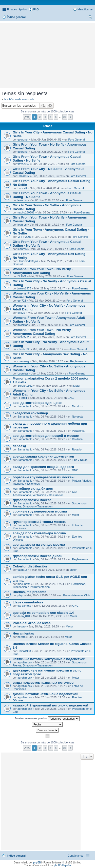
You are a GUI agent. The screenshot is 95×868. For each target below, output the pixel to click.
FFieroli (22, 398)
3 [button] (45, 117)
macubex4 (24, 584)
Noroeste (78, 417)
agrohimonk (25, 662)
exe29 (21, 313)
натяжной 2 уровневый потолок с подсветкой (50, 705)
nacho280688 (26, 212)
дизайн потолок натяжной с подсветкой (45, 694)
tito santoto (24, 606)
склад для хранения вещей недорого (43, 467)
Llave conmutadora (28, 602)
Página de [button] (27, 117)
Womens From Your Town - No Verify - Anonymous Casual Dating (43, 332)
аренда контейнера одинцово (37, 403)
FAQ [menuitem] (36, 9)
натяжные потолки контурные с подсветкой (49, 659)
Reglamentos (78, 361)
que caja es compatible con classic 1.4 (43, 613)
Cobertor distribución (30, 566)
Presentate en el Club (77, 595)
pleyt (20, 595)
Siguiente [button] (70, 117)
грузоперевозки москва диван (37, 556)
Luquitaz (23, 373)
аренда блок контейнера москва (39, 533)
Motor (77, 386)
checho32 (24, 349)
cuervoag (23, 361)
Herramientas (23, 633)
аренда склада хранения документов (43, 456)
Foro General (77, 140)
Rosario (77, 449)
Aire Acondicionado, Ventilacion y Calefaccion (45, 494)
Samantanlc (25, 406)
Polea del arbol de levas (32, 623)
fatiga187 (23, 570)
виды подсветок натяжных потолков (43, 683)
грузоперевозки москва (32, 500)
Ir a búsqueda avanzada (19, 99)
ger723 (22, 301)
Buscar (43, 106)
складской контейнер (30, 413)
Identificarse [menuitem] (85, 9)
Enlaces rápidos (17, 9)
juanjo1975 (24, 288)
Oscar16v (23, 176)
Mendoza (78, 406)
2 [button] (40, 117)
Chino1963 (24, 651)
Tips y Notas (80, 460)
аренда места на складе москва (39, 545)
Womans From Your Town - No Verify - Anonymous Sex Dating (43, 271)
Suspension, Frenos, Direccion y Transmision (50, 505)
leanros (22, 200)
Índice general (16, 856)
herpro (22, 626)
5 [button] (56, 117)
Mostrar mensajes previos (47, 719)
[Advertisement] (48, 32)
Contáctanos (75, 856)
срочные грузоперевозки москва (40, 511)
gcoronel (23, 140)
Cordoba (77, 439)
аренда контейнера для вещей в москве (46, 436)
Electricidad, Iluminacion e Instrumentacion (49, 585)
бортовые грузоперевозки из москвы (44, 477)
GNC (70, 398)
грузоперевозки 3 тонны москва (39, 522)
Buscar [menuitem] (91, 17)
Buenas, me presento (30, 592)
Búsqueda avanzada (50, 106)
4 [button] (51, 117)
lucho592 (23, 337)
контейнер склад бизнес (33, 489)
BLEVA (22, 276)
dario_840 (24, 616)
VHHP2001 (24, 237)
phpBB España (62, 865)
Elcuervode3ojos (28, 261)
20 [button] (65, 117)
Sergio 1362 (25, 386)
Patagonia (78, 431)
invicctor (23, 325)
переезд (19, 446)
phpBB (37, 863)
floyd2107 (24, 164)
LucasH (22, 188)
